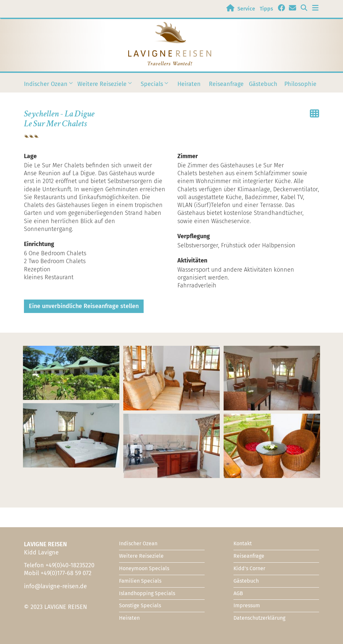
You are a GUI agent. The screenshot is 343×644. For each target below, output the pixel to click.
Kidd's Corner (249, 568)
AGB (238, 593)
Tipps (266, 9)
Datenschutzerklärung (259, 618)
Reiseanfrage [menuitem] (226, 84)
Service (246, 9)
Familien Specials (140, 581)
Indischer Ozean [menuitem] (46, 88)
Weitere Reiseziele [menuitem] (102, 88)
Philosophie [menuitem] (300, 84)
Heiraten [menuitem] (189, 84)
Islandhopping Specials (147, 593)
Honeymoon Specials (144, 568)
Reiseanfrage (249, 556)
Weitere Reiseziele (141, 556)
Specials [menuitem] (152, 88)
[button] (71, 373)
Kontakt (243, 543)
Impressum (247, 605)
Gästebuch (246, 581)
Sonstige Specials (140, 605)
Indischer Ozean (138, 543)
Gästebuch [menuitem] (263, 84)
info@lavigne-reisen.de (55, 586)
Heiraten (129, 618)
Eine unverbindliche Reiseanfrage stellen (84, 306)
